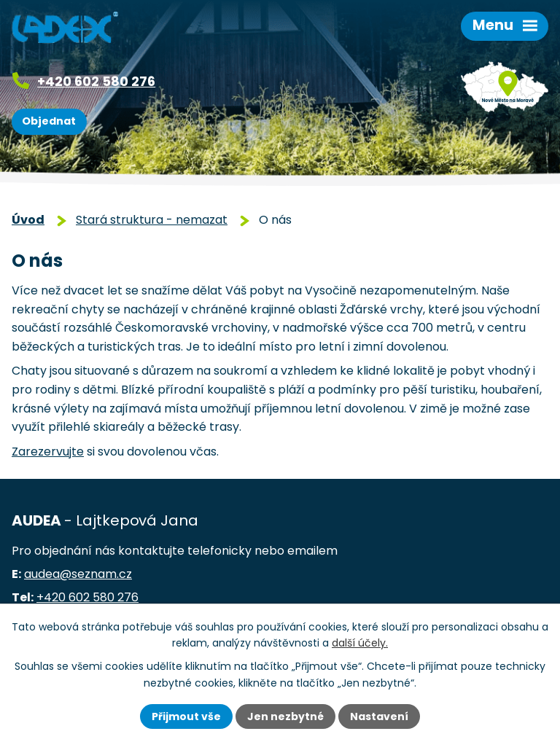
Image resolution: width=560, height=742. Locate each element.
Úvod (28, 220)
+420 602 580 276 (96, 81)
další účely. (360, 643)
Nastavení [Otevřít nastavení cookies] (379, 716)
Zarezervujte (48, 452)
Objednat (49, 121)
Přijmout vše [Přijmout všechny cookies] (186, 716)
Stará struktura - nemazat (152, 220)
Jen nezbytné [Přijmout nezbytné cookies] (285, 716)
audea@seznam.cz (78, 574)
